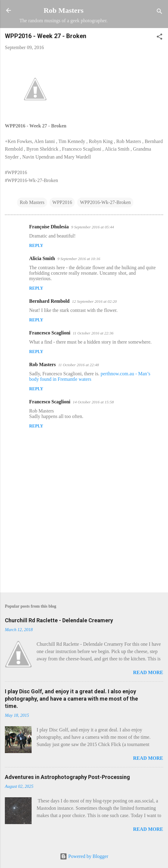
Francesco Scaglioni (50, 333)
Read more (148, 672)
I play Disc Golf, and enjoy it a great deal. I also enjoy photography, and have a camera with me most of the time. (71, 699)
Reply (36, 246)
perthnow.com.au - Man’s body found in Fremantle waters (90, 376)
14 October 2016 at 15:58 (93, 402)
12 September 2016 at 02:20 (94, 301)
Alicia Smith (42, 258)
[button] (159, 38)
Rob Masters (63, 10)
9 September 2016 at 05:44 (93, 227)
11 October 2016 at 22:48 (79, 365)
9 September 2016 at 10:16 (79, 259)
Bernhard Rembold (49, 301)
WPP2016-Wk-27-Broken (105, 202)
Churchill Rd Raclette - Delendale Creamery (59, 620)
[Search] (159, 12)
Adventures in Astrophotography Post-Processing (67, 777)
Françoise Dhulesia (49, 227)
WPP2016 (62, 202)
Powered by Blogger (84, 856)
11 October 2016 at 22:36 (93, 333)
